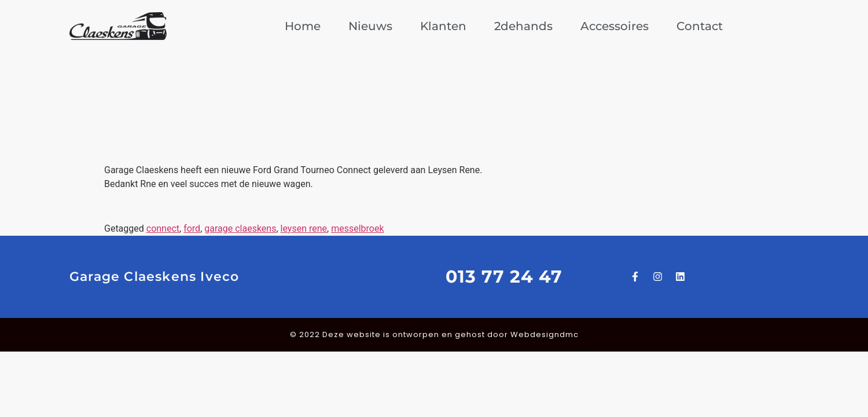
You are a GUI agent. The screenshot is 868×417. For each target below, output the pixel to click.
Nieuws (370, 26)
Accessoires (615, 26)
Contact (700, 26)
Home (303, 26)
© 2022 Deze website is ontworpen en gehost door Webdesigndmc (434, 334)
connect (163, 228)
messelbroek (357, 228)
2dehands (523, 26)
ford (192, 228)
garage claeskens (240, 228)
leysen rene (304, 228)
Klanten (443, 26)
